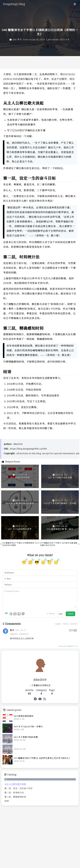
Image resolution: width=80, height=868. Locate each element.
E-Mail (8, 579)
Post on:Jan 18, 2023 (34, 40)
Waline (70, 646)
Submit (70, 614)
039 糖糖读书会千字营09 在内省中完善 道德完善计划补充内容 (60, 544)
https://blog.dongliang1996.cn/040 (28, 449)
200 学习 (16, 40)
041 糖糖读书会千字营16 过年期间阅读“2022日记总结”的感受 (20, 544)
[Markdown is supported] (7, 614)
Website (8, 585)
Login (60, 614)
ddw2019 (18, 444)
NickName (9, 573)
